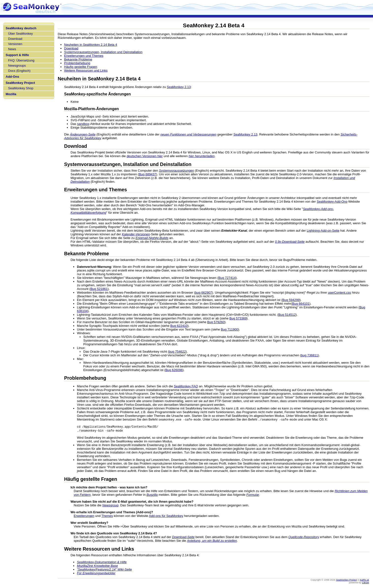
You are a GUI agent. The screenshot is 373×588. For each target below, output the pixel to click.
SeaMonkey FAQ (186, 386)
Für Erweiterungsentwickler (96, 574)
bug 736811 (309, 355)
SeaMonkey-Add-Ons (332, 202)
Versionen (15, 44)
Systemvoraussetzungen (176, 171)
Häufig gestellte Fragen (81, 67)
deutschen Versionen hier (145, 156)
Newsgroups (17, 66)
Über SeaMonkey (20, 34)
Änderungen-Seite (83, 134)
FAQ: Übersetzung (21, 60)
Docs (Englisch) (19, 71)
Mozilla (11, 94)
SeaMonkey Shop (21, 88)
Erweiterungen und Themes (84, 56)
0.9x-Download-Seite (290, 242)
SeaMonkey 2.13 (179, 87)
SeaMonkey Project (20, 83)
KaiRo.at (364, 580)
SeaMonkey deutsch (21, 28)
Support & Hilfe (17, 55)
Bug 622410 (179, 326)
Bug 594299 (291, 300)
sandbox (83, 124)
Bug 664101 (301, 304)
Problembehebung (77, 63)
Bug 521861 (99, 289)
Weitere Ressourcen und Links (86, 70)
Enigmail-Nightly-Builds (152, 238)
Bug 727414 (227, 278)
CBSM (365, 583)
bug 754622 (177, 352)
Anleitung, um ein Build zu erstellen (212, 541)
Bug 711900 (230, 329)
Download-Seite (183, 538)
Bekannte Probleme (78, 59)
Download (15, 39)
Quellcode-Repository (304, 538)
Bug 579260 (216, 322)
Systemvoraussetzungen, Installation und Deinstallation (103, 52)
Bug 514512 (287, 315)
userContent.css (339, 293)
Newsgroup (110, 506)
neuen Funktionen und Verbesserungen (188, 134)
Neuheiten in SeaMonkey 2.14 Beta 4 (91, 45)
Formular (253, 495)
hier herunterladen (202, 156)
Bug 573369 (238, 318)
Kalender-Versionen (136, 234)
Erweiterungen (84, 517)
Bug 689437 (147, 174)
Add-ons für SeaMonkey (166, 517)
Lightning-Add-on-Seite (323, 231)
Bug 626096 (174, 370)
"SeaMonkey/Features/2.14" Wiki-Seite (104, 570)
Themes (107, 517)
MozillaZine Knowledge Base (97, 566)
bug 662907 (204, 293)
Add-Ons (12, 77)
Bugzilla (152, 495)
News (12, 49)
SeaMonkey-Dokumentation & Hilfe (102, 563)
